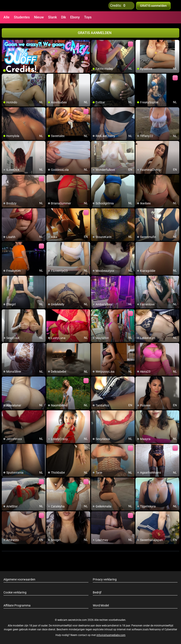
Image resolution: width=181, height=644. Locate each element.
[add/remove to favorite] (95, 43)
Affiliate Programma (17, 605)
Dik (64, 17)
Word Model (101, 605)
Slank (52, 17)
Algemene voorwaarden (19, 579)
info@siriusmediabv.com (111, 635)
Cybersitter (171, 629)
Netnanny (155, 629)
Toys (88, 17)
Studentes (22, 17)
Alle (7, 17)
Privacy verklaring (105, 579)
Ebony (75, 17)
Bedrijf (97, 592)
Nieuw (39, 17)
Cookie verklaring (15, 592)
